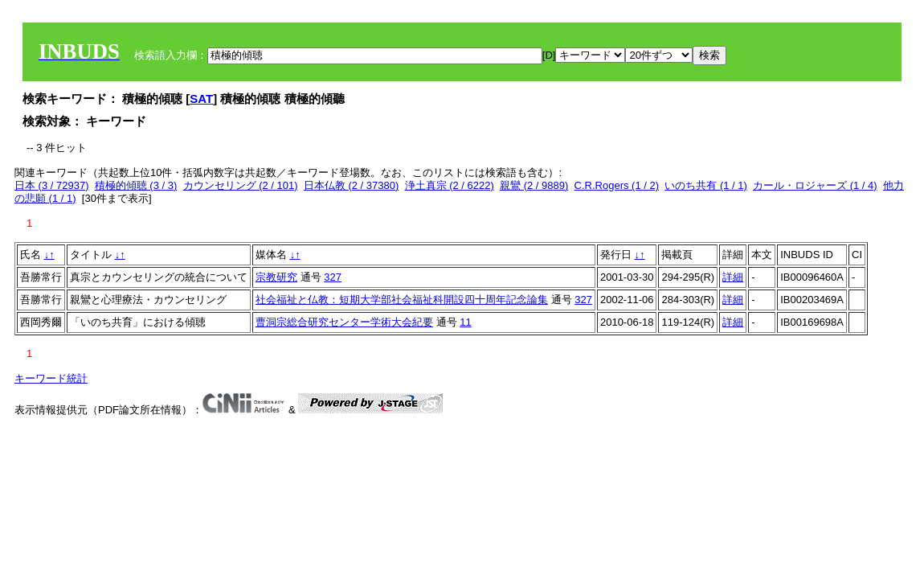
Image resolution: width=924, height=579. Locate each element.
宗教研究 (276, 277)
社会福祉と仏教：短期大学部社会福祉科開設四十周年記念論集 (402, 300)
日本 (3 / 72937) (52, 185)
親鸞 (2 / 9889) (534, 185)
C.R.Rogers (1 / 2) (617, 185)
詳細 (733, 277)
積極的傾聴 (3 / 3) (136, 185)
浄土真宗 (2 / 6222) (450, 185)
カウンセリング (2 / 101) (241, 185)
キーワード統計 (51, 378)
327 (333, 277)
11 (465, 322)
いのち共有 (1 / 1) (706, 185)
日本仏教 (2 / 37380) (352, 185)
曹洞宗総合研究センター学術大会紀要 (344, 322)
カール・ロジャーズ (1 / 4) (815, 185)
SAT (201, 99)
